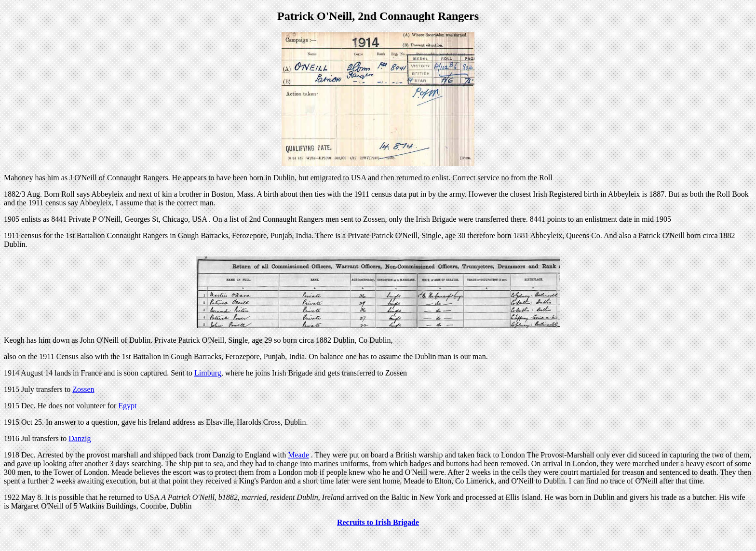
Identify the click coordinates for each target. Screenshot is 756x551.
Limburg (208, 373)
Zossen (83, 389)
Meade (298, 455)
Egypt (127, 406)
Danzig (80, 438)
